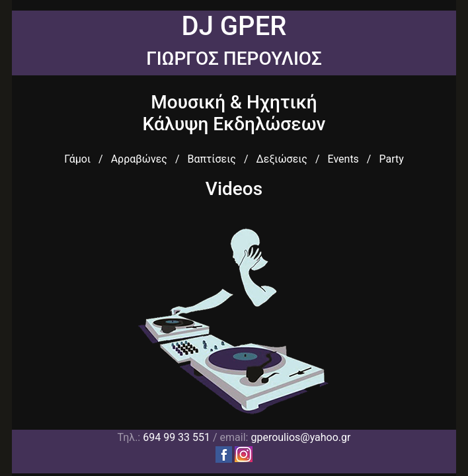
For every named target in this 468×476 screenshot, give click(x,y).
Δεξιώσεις (282, 159)
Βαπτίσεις (211, 159)
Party (391, 159)
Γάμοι (77, 159)
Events (343, 159)
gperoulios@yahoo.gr (300, 437)
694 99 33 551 (176, 437)
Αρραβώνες (139, 159)
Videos (234, 189)
